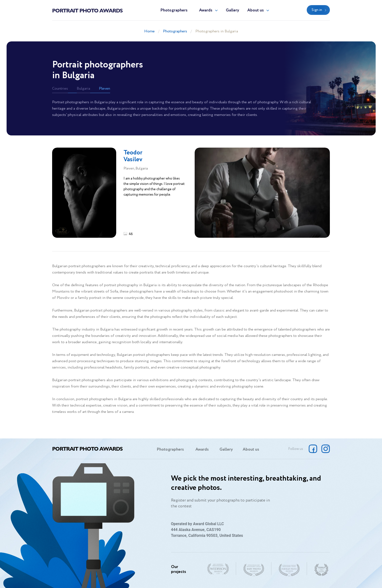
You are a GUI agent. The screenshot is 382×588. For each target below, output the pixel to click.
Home (149, 31)
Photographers (174, 10)
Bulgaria (83, 89)
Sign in (317, 10)
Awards (206, 10)
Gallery (233, 10)
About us (256, 10)
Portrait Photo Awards (87, 10)
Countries (60, 89)
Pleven (105, 89)
